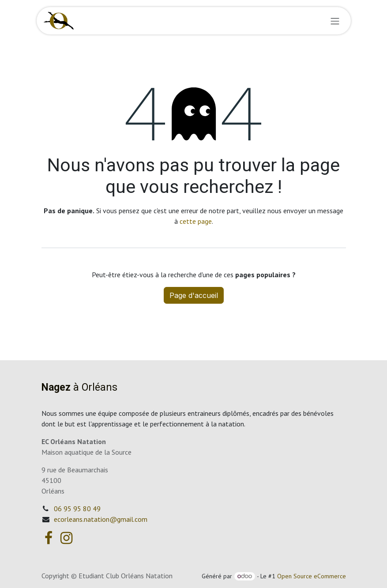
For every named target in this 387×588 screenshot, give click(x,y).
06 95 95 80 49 (77, 509)
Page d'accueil (194, 295)
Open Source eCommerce (312, 576)
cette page (196, 221)
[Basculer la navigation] (335, 21)
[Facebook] (49, 538)
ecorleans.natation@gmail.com (101, 519)
